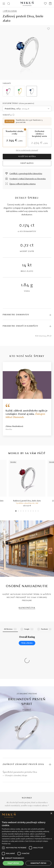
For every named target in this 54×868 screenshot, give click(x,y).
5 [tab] (26, 511)
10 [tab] (38, 511)
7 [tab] (31, 511)
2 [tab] (18, 511)
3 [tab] (21, 511)
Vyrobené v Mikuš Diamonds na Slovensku (28, 179)
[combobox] (27, 109)
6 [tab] (28, 511)
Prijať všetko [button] (13, 863)
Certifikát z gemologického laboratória (26, 174)
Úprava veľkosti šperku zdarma (23, 184)
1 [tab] (16, 511)
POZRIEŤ (27, 664)
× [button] (51, 814)
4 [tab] (23, 511)
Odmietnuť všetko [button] (38, 863)
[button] (27, 858)
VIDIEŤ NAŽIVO (27, 163)
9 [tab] (36, 511)
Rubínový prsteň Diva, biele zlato (27, 501)
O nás (5, 808)
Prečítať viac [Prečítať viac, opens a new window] (6, 844)
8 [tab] (33, 511)
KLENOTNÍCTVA (27, 608)
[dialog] (27, 839)
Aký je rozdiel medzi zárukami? (27, 151)
